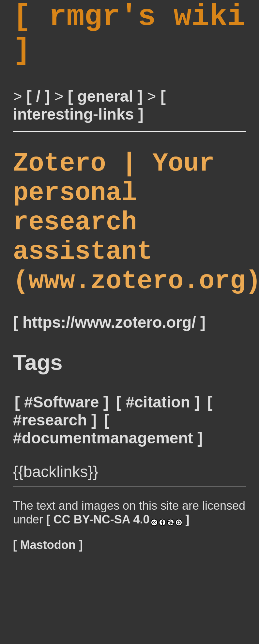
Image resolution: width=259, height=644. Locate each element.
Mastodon (48, 588)
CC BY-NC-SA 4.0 (118, 562)
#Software (61, 445)
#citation (158, 445)
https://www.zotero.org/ (109, 365)
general (105, 110)
